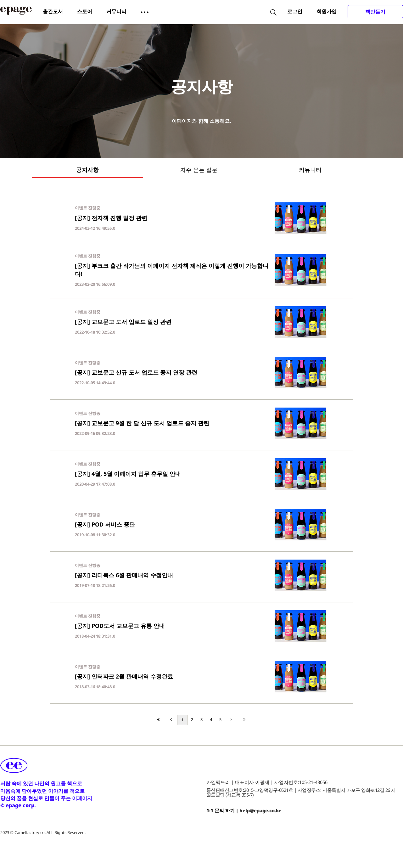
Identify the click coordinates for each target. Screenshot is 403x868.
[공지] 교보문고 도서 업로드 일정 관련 (123, 322)
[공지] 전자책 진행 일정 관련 (111, 218)
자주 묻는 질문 (199, 170)
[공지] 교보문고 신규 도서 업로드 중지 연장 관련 (136, 372)
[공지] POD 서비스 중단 (105, 524)
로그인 (295, 11)
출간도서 (53, 11)
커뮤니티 (116, 11)
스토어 (85, 11)
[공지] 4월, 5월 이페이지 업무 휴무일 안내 (128, 474)
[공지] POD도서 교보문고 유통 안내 (120, 626)
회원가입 (327, 11)
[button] (145, 12)
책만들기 (375, 12)
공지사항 (87, 170)
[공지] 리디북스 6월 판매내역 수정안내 (124, 575)
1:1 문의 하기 (221, 810)
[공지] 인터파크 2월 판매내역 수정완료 (124, 676)
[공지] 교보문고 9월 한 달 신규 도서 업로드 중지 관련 (142, 423)
